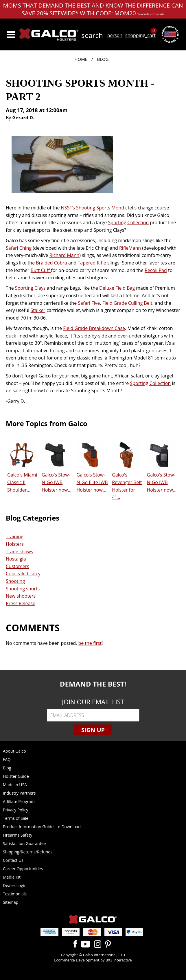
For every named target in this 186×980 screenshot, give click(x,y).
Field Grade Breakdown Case (94, 328)
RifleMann (130, 248)
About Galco (14, 751)
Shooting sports (23, 589)
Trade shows (19, 552)
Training (15, 536)
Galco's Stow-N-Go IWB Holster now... (57, 482)
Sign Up (93, 730)
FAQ (7, 759)
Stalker (38, 310)
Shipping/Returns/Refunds (28, 852)
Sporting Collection (128, 222)
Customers (18, 566)
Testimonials (15, 894)
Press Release (21, 603)
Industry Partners (19, 793)
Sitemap (11, 902)
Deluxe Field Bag (117, 288)
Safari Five (89, 303)
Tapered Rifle (92, 263)
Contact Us (13, 860)
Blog (103, 59)
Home (81, 59)
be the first (90, 643)
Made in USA (15, 785)
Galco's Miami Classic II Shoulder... (22, 482)
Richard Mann (65, 255)
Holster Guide (16, 776)
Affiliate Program (19, 801)
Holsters (15, 544)
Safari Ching (19, 248)
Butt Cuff (41, 270)
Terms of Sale (16, 818)
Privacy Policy (15, 810)
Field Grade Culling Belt (127, 303)
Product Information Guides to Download (42, 827)
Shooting (15, 581)
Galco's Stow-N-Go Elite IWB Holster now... (92, 482)
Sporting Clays (30, 288)
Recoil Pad (156, 270)
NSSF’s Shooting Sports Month (93, 208)
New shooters (21, 596)
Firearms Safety (18, 835)
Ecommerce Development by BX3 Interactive (93, 960)
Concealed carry (23, 574)
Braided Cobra (51, 263)
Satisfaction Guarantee (24, 843)
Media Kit (12, 877)
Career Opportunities (23, 869)
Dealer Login (15, 885)
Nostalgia (16, 559)
